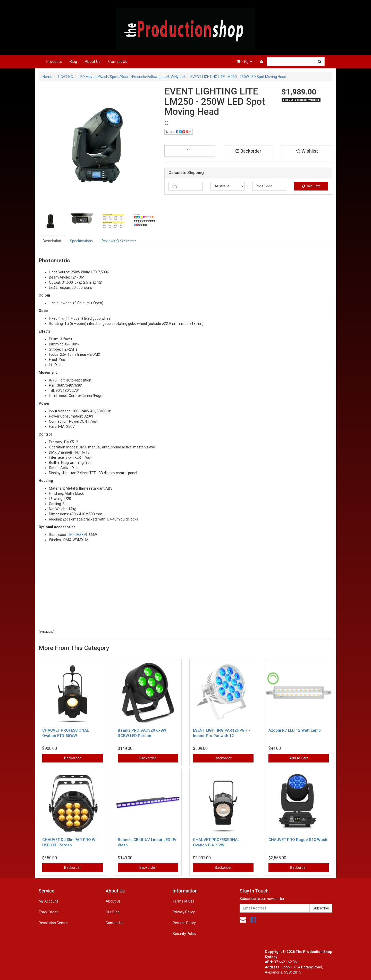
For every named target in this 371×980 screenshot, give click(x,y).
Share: (179, 132)
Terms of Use (184, 901)
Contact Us (118, 62)
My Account (48, 901)
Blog (73, 62)
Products (54, 62)
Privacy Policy (184, 912)
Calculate (311, 186)
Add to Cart (299, 758)
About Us (93, 62)
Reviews (119, 241)
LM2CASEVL (77, 535)
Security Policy (184, 934)
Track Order (48, 912)
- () (244, 62)
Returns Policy (184, 923)
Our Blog (113, 912)
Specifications (81, 241)
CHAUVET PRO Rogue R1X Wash (298, 840)
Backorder (248, 151)
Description (52, 241)
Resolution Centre (53, 923)
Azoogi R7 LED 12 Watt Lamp (295, 730)
